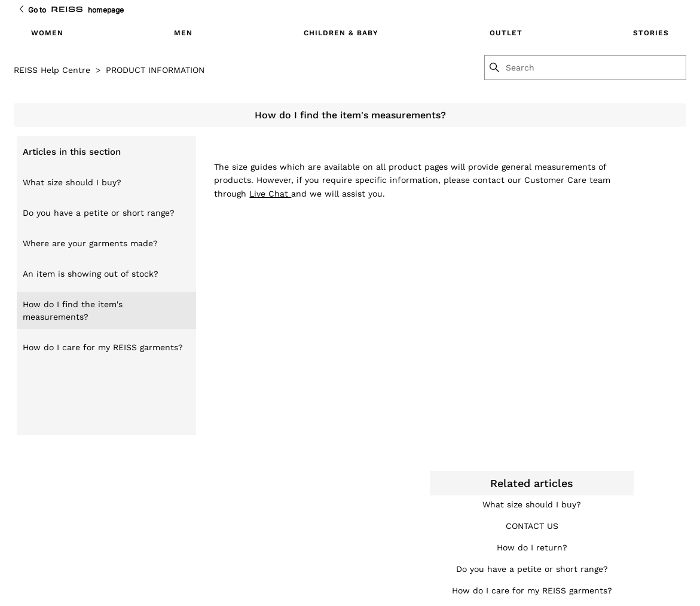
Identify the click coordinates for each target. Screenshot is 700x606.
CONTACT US (532, 526)
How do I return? (532, 547)
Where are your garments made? (90, 243)
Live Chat (270, 194)
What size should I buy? (72, 182)
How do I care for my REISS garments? (103, 347)
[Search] (595, 68)
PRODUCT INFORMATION (155, 70)
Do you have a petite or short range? (99, 213)
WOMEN (47, 33)
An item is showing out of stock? (91, 274)
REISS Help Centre (52, 70)
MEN (183, 33)
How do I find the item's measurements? (73, 310)
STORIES (651, 33)
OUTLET (506, 33)
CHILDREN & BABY (341, 33)
